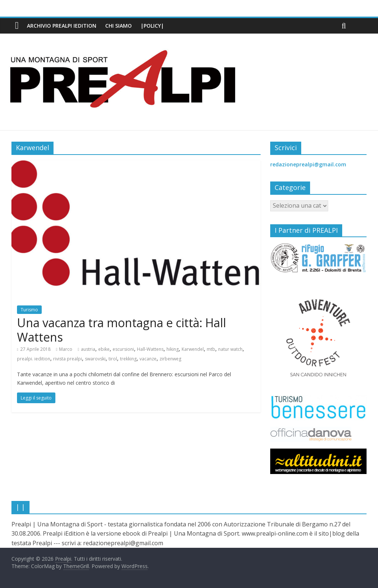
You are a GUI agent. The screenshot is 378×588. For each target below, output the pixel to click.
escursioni (123, 349)
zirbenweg (170, 359)
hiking (173, 349)
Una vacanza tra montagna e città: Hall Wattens (121, 330)
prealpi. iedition (34, 359)
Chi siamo (118, 26)
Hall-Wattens (150, 349)
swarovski (95, 359)
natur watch (230, 349)
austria (88, 349)
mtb (211, 349)
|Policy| (152, 26)
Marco (66, 349)
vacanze (148, 359)
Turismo (29, 310)
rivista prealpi (68, 359)
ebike (104, 349)
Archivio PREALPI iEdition (62, 26)
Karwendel (193, 349)
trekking (128, 359)
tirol (113, 359)
